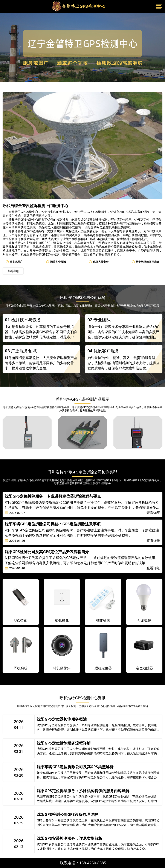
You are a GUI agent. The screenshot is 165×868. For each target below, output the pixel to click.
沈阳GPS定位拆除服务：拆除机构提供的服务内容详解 (83, 791)
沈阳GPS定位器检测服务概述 (62, 719)
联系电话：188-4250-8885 (83, 863)
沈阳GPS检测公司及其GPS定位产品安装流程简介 (47, 552)
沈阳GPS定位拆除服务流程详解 (64, 743)
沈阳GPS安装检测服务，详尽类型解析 (69, 838)
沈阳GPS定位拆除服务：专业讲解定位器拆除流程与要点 (53, 496)
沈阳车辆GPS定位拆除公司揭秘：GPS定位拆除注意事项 (53, 524)
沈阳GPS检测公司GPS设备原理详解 (67, 815)
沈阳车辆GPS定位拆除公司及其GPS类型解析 (75, 767)
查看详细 (13, 271)
